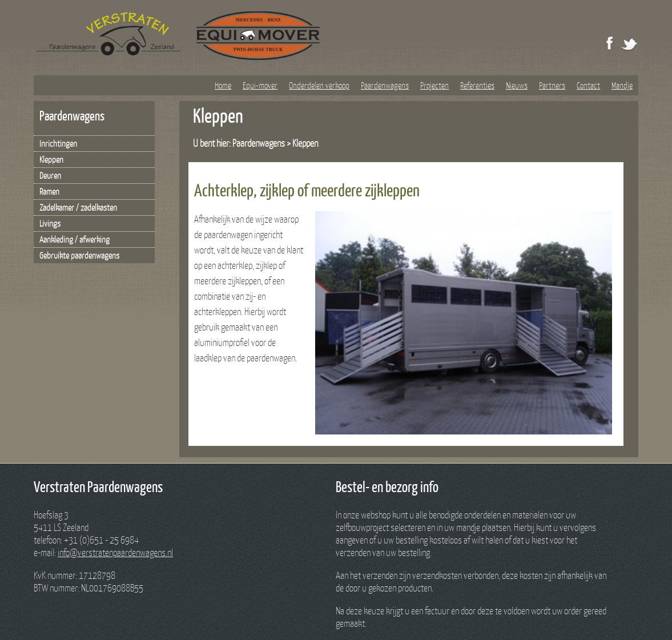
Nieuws (517, 85)
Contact (588, 85)
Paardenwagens (385, 85)
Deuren (50, 175)
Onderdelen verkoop (319, 85)
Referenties (477, 85)
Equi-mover (260, 85)
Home (223, 85)
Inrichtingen (58, 143)
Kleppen (51, 159)
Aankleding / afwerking (75, 239)
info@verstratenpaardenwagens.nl (115, 552)
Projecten (434, 85)
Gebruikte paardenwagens (79, 255)
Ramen (49, 191)
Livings (50, 223)
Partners (552, 85)
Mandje (622, 85)
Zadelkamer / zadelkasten (78, 207)
